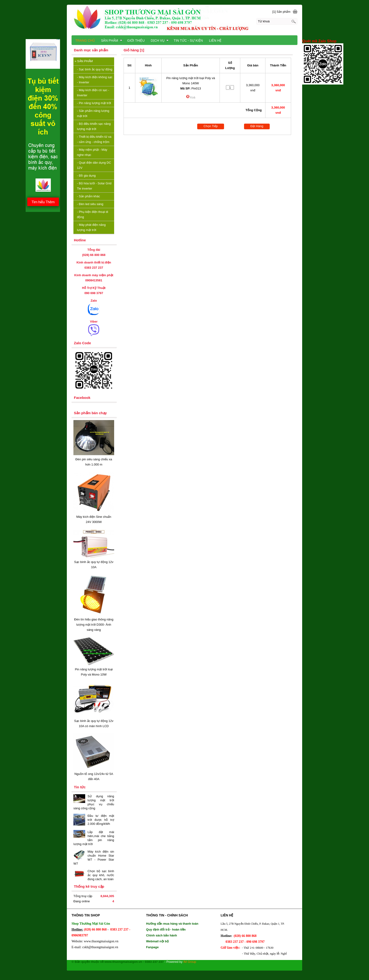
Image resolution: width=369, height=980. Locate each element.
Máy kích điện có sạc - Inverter (93, 93)
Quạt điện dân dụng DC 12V (94, 165)
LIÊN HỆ (215, 40)
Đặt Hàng (257, 126)
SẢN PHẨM (84, 61)
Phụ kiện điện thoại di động (92, 214)
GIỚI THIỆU (136, 40)
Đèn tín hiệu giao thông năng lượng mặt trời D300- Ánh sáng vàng (94, 625)
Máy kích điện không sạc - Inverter (95, 80)
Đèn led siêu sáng (90, 204)
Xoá (191, 97)
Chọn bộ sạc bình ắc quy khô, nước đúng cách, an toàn (101, 875)
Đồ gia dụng (86, 176)
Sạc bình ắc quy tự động (95, 69)
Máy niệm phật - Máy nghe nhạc (92, 152)
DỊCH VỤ (160, 40)
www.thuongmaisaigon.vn (101, 941)
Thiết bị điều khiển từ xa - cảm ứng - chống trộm (94, 139)
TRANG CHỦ (85, 40)
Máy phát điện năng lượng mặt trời (91, 227)
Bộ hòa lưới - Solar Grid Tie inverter (94, 186)
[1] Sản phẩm (281, 12)
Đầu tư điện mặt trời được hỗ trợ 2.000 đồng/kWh (101, 820)
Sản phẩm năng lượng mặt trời (93, 113)
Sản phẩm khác (88, 196)
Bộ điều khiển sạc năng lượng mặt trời (94, 126)
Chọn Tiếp (211, 126)
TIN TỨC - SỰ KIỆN (188, 40)
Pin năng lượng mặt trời (94, 103)
